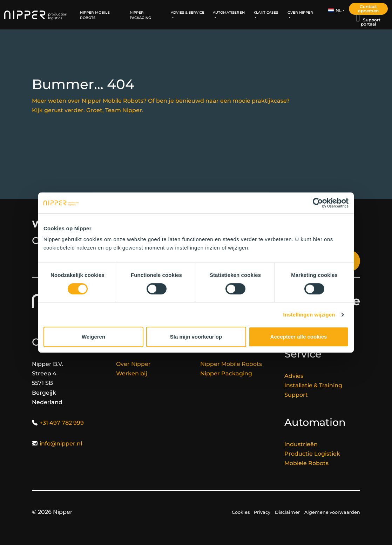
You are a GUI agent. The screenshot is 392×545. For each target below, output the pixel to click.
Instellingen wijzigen (309, 315)
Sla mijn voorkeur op (196, 337)
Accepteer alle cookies (299, 337)
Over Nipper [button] (300, 12)
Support (296, 395)
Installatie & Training (313, 385)
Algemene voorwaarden (332, 512)
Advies (294, 376)
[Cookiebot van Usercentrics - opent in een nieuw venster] (318, 203)
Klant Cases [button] (266, 12)
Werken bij (132, 373)
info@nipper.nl (61, 444)
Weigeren (93, 337)
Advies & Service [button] (188, 12)
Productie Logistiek (312, 454)
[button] (336, 11)
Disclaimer (287, 512)
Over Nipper (133, 364)
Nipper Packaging (140, 15)
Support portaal (371, 22)
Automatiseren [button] (229, 12)
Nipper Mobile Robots (95, 15)
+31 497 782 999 (62, 423)
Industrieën (301, 444)
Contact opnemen (368, 9)
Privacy (262, 512)
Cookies (241, 512)
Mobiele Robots (306, 463)
